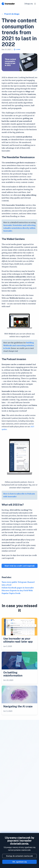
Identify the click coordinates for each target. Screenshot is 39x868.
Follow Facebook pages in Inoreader (18, 588)
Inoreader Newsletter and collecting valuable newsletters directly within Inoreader (19, 228)
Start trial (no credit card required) (20, 566)
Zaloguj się (29, 4)
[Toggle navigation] (35, 4)
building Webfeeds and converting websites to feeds (19, 345)
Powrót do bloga (12, 14)
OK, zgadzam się (20, 862)
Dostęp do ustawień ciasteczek (19, 856)
